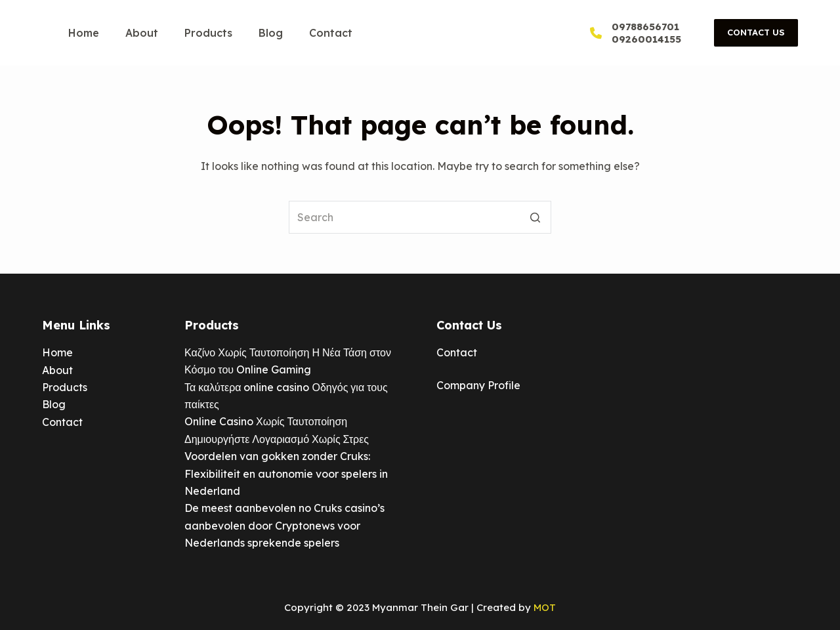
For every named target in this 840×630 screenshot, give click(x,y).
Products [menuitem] (208, 33)
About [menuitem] (142, 33)
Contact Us (756, 32)
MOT (545, 607)
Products (65, 387)
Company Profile (478, 385)
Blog (54, 404)
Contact (62, 422)
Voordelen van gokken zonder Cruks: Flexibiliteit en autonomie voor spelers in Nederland (286, 473)
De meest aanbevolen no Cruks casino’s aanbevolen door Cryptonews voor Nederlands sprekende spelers (284, 525)
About (57, 370)
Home (57, 352)
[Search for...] (420, 217)
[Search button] (535, 217)
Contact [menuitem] (331, 33)
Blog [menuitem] (271, 33)
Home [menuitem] (84, 33)
